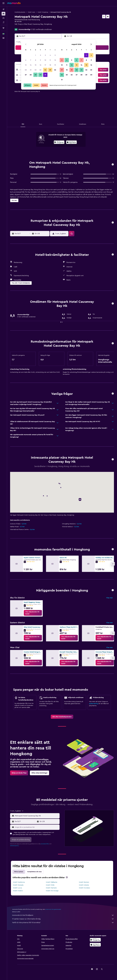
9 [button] (40, 60)
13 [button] (26, 65)
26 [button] (55, 70)
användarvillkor (45, 844)
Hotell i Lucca (17, 888)
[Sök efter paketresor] (3, 22)
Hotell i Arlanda (84, 885)
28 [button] (31, 75)
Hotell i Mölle (50, 885)
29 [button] (35, 75)
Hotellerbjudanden (20, 12)
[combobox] (37, 816)
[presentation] (71, 142)
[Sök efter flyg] (3, 9)
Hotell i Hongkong (43, 12)
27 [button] (26, 75)
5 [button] (55, 55)
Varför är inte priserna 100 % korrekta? (63, 923)
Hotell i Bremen (84, 882)
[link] (33, 613)
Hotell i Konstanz (84, 888)
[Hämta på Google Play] (59, 143)
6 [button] (26, 60)
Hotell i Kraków (18, 891)
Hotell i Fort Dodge (52, 891)
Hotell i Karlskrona (19, 882)
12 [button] (55, 60)
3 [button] (45, 55)
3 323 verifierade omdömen (41, 29)
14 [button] (31, 65)
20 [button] (26, 70)
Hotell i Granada (18, 885)
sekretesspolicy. (15, 846)
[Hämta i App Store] (71, 143)
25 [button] (50, 70)
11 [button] (50, 60)
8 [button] (36, 60)
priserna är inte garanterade (53, 909)
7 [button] (31, 60)
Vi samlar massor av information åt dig (63, 919)
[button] (3, 3)
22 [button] (35, 70)
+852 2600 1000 (21, 27)
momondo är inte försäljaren (63, 915)
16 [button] (40, 65)
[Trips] (3, 28)
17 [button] (45, 65)
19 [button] (55, 65)
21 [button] (31, 70)
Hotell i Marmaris (51, 888)
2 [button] (40, 55)
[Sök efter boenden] (3, 14)
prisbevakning (94, 704)
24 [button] (45, 70)
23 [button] (40, 70)
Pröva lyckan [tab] (19, 872)
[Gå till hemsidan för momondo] (14, 3)
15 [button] (36, 65)
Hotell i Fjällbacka (52, 882)
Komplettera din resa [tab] (34, 872)
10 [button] (45, 60)
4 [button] (50, 55)
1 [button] (35, 55)
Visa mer (109, 598)
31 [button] (45, 75)
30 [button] (40, 75)
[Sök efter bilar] (3, 18)
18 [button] (50, 65)
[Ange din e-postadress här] (37, 827)
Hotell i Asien (32, 12)
